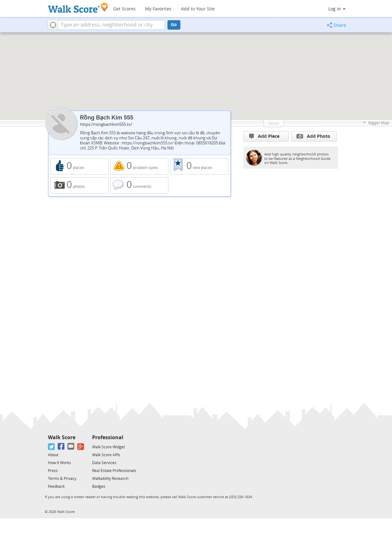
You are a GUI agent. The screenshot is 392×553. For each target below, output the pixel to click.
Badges (99, 486)
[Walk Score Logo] (78, 8)
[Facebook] (61, 447)
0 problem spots (139, 166)
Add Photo (313, 136)
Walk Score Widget (108, 447)
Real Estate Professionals (114, 471)
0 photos (79, 185)
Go (174, 25)
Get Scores (124, 9)
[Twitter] (52, 447)
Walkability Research (110, 479)
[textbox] (111, 25)
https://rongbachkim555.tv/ (106, 124)
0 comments (139, 185)
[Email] (71, 447)
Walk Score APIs (106, 455)
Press (53, 471)
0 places (79, 166)
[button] (53, 25)
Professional (108, 437)
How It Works (59, 463)
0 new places (199, 166)
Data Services (104, 463)
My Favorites (158, 9)
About (53, 455)
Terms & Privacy (62, 479)
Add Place (264, 136)
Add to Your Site (198, 9)
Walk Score (62, 437)
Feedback (56, 486)
